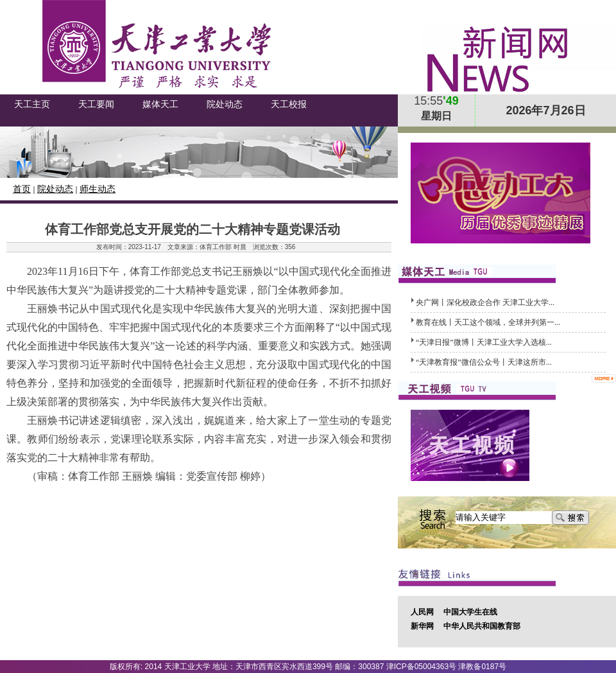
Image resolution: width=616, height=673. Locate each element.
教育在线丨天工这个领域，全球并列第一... (488, 322)
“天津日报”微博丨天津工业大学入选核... (484, 342)
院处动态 (55, 189)
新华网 (422, 626)
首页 (22, 189)
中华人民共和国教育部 (482, 626)
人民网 (422, 612)
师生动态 (98, 189)
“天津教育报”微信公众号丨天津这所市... (484, 362)
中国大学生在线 (470, 612)
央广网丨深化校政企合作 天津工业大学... (485, 302)
